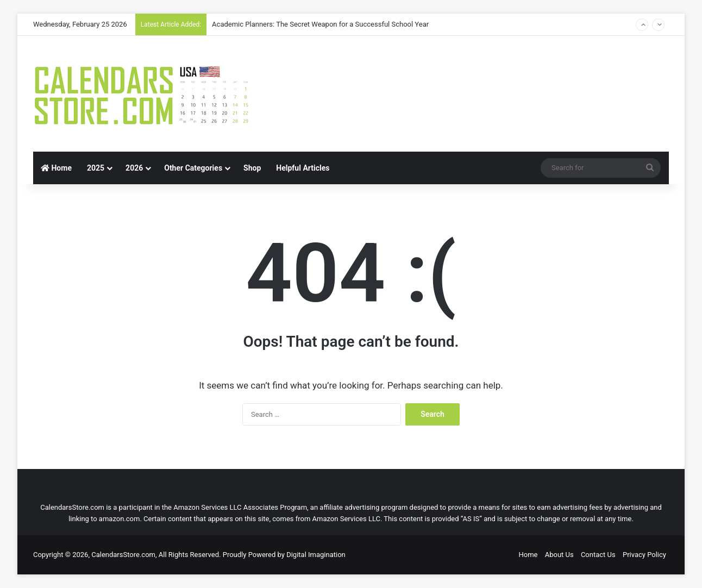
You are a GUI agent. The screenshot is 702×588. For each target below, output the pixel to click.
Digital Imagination (316, 555)
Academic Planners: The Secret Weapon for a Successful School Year (320, 24)
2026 (134, 168)
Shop (252, 168)
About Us (559, 555)
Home (56, 168)
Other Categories (193, 168)
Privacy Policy (644, 555)
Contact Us (598, 555)
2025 (96, 168)
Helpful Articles (303, 168)
